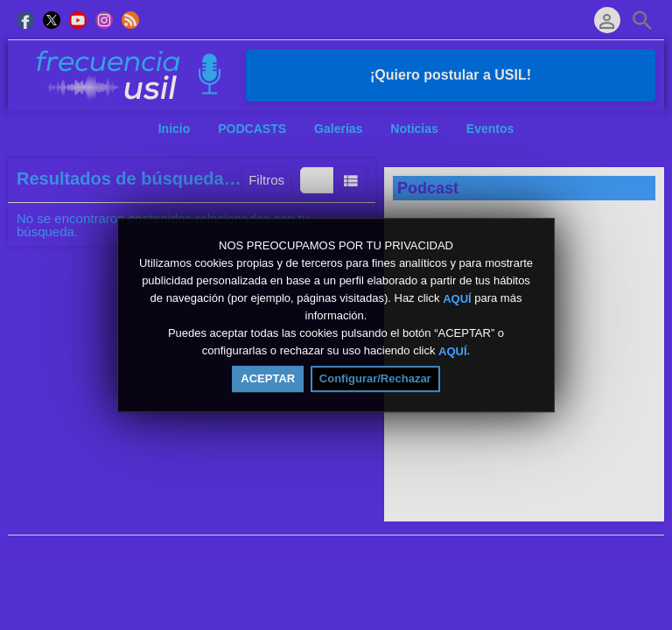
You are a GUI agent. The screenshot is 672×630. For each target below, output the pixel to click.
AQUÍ (457, 298)
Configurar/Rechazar (375, 378)
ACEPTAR (268, 378)
